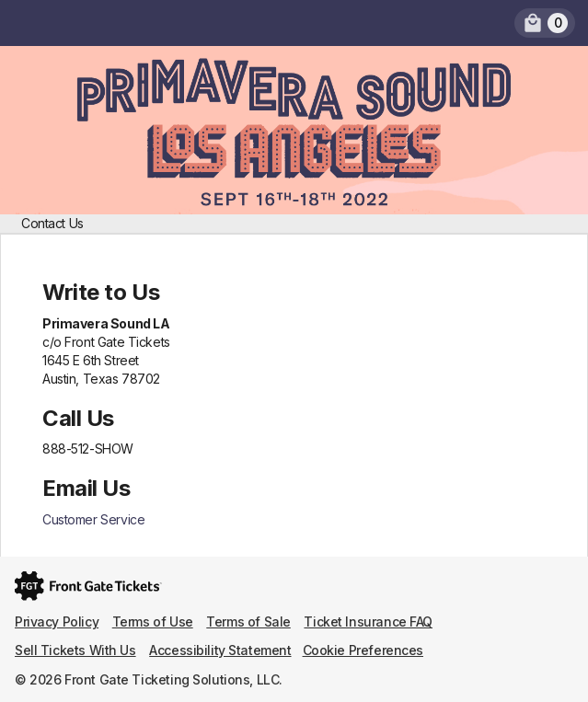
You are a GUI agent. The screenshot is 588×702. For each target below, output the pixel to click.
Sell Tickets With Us (75, 650)
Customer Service (93, 519)
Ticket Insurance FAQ (368, 621)
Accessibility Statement (220, 650)
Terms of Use (153, 621)
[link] (545, 23)
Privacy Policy (57, 621)
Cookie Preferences (363, 650)
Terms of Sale (248, 621)
